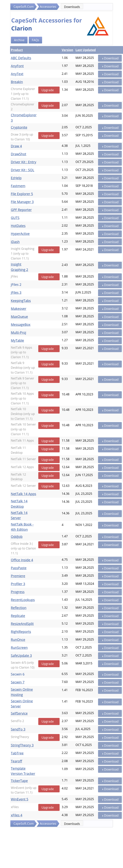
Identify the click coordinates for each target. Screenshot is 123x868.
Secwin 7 (18, 682)
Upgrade (48, 90)
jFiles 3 (16, 292)
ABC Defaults (21, 58)
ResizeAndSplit (22, 624)
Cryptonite (19, 127)
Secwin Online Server (22, 704)
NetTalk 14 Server (19, 515)
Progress (18, 592)
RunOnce (18, 640)
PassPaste (19, 568)
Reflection (19, 608)
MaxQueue (19, 317)
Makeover (19, 309)
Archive (19, 40)
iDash (15, 242)
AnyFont (17, 66)
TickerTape (19, 781)
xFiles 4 (17, 815)
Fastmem (18, 186)
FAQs (36, 40)
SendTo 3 (18, 729)
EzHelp (16, 178)
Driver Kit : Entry (24, 162)
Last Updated (86, 50)
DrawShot (19, 154)
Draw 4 (16, 146)
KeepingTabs (21, 301)
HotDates (18, 226)
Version (67, 50)
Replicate (18, 616)
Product (17, 50)
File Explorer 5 (22, 194)
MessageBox (21, 325)
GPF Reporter (21, 210)
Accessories (48, 7)
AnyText (17, 74)
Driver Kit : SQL (23, 170)
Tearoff (17, 761)
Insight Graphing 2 (20, 267)
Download (110, 58)
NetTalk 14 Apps (24, 494)
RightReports (21, 632)
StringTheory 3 (22, 745)
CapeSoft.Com (24, 7)
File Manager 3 (22, 202)
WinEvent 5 (20, 799)
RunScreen (19, 648)
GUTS (15, 218)
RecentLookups (23, 600)
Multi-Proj (19, 332)
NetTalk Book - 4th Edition (22, 527)
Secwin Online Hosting (22, 692)
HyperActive (20, 234)
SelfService (19, 713)
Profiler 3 (18, 584)
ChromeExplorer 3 (24, 118)
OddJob (17, 537)
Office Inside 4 (22, 560)
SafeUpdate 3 (21, 656)
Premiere (18, 576)
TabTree (17, 753)
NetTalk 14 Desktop (19, 504)
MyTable (17, 340)
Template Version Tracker (23, 771)
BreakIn (17, 82)
